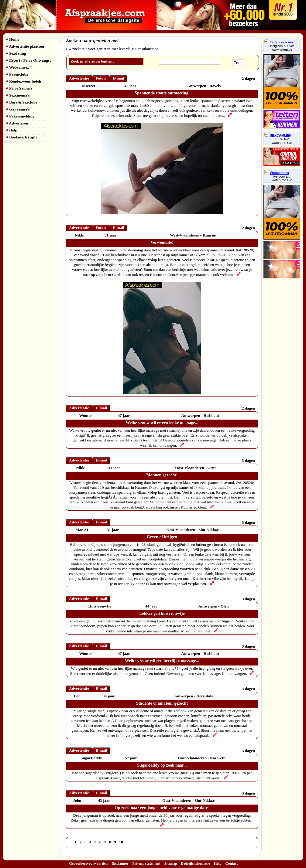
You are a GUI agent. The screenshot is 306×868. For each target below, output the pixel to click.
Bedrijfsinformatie (196, 863)
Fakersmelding (20, 116)
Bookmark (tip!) (21, 137)
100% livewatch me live (282, 141)
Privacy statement (146, 863)
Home (13, 39)
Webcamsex (19, 67)
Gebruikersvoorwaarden (89, 863)
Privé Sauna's (19, 88)
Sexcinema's (18, 95)
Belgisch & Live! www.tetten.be (282, 48)
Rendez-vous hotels (24, 81)
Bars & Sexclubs (22, 102)
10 (121, 842)
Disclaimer (120, 863)
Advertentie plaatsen (25, 46)
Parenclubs (17, 74)
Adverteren (17, 123)
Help (12, 130)
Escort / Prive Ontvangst (28, 60)
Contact (232, 863)
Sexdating (16, 53)
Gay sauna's (18, 109)
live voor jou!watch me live (282, 178)
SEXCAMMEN (278, 135)
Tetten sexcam (279, 42)
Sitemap (171, 863)
